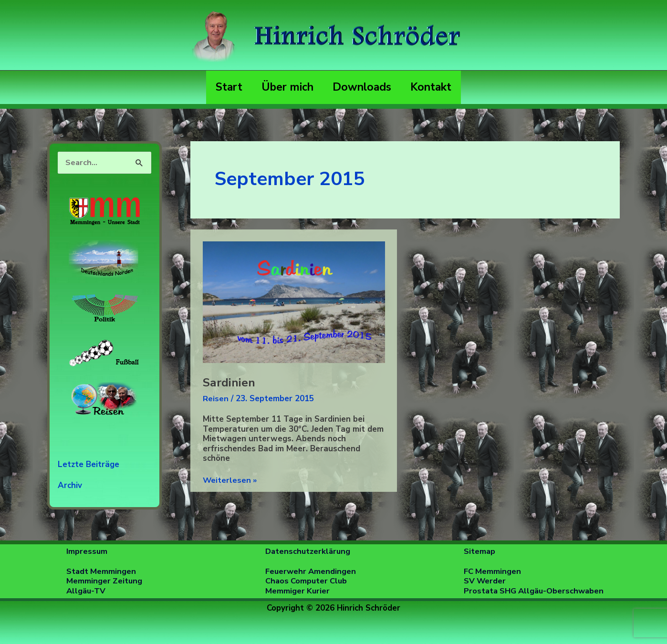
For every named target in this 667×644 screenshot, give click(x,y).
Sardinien (229, 383)
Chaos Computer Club (307, 581)
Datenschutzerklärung (309, 551)
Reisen (216, 399)
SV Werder (485, 581)
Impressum (87, 551)
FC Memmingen (493, 571)
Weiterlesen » (230, 481)
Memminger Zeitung (105, 581)
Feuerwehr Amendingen (312, 571)
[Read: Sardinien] (294, 302)
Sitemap (480, 551)
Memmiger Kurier (298, 590)
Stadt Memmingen (102, 571)
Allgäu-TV (87, 590)
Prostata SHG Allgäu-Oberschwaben (536, 590)
